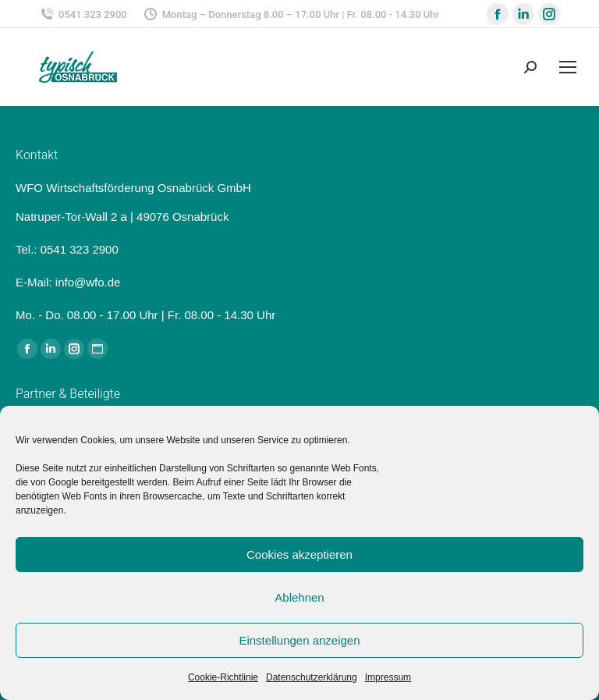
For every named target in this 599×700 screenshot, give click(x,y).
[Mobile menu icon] (568, 67)
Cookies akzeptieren (299, 554)
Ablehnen (299, 597)
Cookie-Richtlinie (223, 677)
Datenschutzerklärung (312, 677)
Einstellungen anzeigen (299, 640)
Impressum (388, 677)
